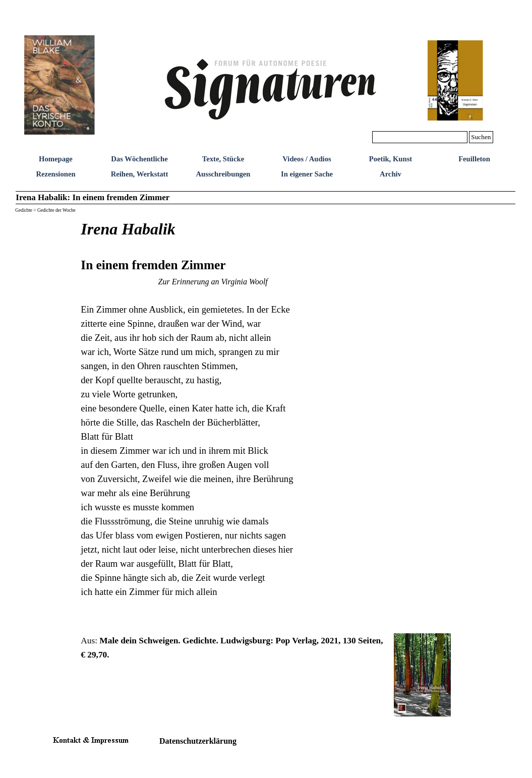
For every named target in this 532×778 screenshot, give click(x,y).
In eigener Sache (307, 174)
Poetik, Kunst (391, 159)
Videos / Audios (307, 159)
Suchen (481, 137)
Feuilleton (474, 159)
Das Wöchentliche (139, 159)
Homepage (56, 159)
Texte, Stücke (223, 159)
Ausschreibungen (223, 174)
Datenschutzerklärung (198, 741)
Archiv (391, 174)
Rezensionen (55, 174)
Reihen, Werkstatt (140, 174)
